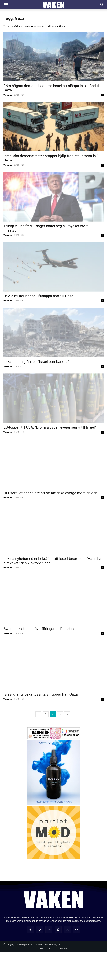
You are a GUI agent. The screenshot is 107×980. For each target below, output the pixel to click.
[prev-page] (38, 714)
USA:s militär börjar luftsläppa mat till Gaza (38, 296)
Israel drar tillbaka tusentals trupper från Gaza (41, 694)
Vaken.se (8, 95)
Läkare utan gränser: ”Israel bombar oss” (36, 362)
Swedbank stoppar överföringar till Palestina (39, 629)
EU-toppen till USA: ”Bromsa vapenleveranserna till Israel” (50, 427)
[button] (6, 5)
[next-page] (67, 714)
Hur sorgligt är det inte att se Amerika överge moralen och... (52, 493)
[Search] (102, 5)
